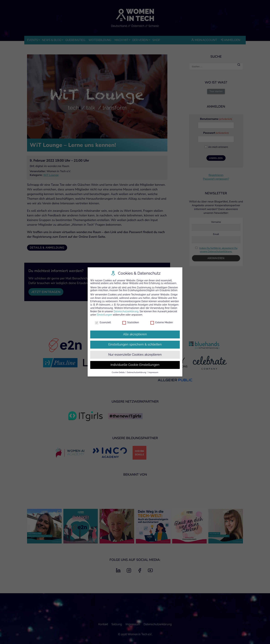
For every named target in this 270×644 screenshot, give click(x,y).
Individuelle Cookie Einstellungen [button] (135, 365)
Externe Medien (162, 323)
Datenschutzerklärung (126, 311)
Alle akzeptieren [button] (135, 334)
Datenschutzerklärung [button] (137, 372)
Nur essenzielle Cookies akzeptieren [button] (135, 355)
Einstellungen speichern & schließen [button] (135, 344)
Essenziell (103, 323)
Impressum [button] (153, 372)
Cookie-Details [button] (118, 372)
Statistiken (131, 323)
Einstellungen (104, 315)
